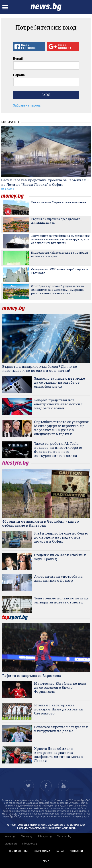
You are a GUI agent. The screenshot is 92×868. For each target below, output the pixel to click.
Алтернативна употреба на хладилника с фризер (58, 578)
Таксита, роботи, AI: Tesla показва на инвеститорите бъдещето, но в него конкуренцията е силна (58, 449)
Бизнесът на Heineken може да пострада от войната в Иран (59, 254)
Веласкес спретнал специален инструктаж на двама (61, 729)
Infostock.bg (30, 844)
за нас (60, 851)
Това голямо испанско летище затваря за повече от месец (61, 600)
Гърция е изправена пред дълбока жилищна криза (56, 221)
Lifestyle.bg (45, 836)
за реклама (42, 851)
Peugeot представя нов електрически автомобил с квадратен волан (58, 404)
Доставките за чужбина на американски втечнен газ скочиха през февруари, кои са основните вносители (60, 239)
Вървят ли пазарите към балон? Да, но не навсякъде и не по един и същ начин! (40, 368)
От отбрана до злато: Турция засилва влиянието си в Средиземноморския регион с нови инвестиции (57, 290)
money (15, 196)
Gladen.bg (11, 844)
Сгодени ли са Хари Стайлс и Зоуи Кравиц (60, 557)
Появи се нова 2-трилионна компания (59, 202)
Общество (8, 189)
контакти (76, 851)
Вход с (29, 47)
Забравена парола (27, 105)
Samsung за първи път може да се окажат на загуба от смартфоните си (59, 382)
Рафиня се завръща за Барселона (32, 676)
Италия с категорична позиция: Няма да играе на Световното (58, 709)
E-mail (18, 59)
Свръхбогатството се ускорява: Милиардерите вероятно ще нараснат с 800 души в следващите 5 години (61, 428)
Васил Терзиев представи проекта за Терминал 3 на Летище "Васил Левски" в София (45, 182)
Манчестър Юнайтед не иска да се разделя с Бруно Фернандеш (60, 687)
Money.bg (27, 836)
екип (46, 861)
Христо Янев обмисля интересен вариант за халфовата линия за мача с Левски (59, 755)
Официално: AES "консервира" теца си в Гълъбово (60, 271)
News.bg (10, 836)
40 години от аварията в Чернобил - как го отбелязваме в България (41, 523)
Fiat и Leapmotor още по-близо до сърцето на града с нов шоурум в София (61, 537)
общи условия (19, 851)
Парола (19, 75)
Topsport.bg (64, 836)
